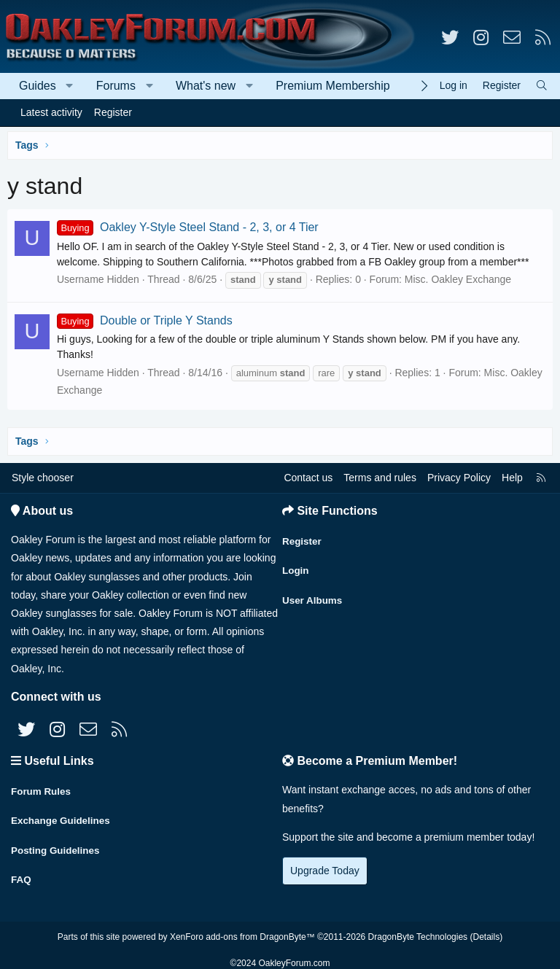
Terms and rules (380, 478)
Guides (38, 86)
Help (512, 478)
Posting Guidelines (57, 845)
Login (296, 567)
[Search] (542, 86)
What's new (206, 86)
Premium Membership (332, 86)
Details (486, 927)
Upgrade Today (325, 871)
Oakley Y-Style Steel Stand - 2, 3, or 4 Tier (188, 227)
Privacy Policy (459, 478)
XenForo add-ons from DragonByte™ (242, 927)
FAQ (22, 873)
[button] (70, 86)
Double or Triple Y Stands (145, 320)
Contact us (308, 478)
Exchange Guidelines (63, 817)
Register (113, 112)
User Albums (314, 595)
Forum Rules (42, 788)
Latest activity (51, 112)
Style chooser (43, 478)
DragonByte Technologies (418, 927)
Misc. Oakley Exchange (458, 279)
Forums (116, 86)
